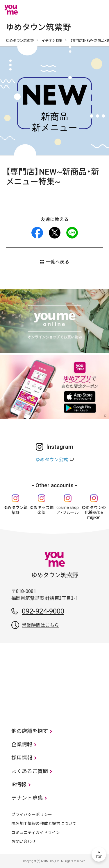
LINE (72, 233)
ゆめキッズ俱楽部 (42, 510)
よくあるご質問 (30, 771)
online (81, 10)
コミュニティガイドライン (36, 833)
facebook (37, 233)
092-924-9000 (43, 611)
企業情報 (22, 744)
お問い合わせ (24, 842)
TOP (99, 854)
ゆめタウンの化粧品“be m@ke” (94, 512)
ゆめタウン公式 (52, 460)
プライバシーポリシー (32, 815)
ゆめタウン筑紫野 (20, 41)
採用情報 (22, 758)
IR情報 (19, 784)
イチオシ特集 (52, 41)
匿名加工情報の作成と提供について (44, 824)
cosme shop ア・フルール (68, 510)
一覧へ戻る (58, 262)
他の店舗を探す (30, 731)
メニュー (99, 10)
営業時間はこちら (40, 625)
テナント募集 (27, 798)
